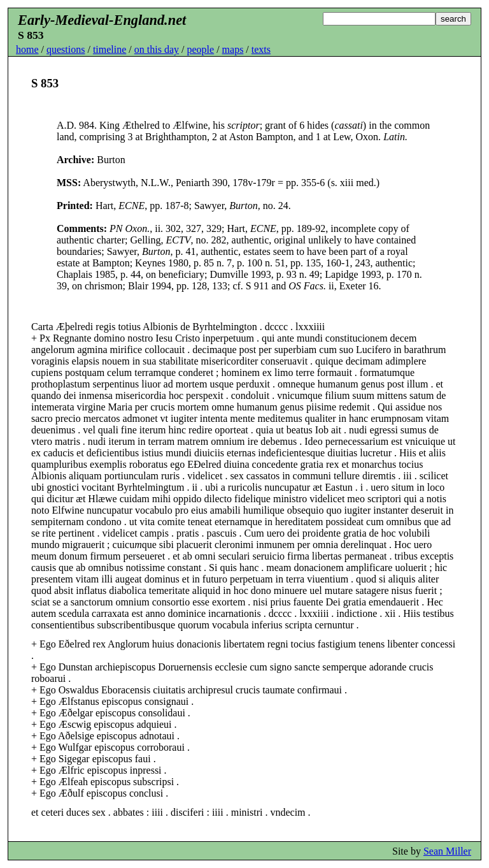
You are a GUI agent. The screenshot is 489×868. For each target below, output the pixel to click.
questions (66, 49)
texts (261, 49)
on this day (157, 49)
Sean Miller (447, 851)
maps (233, 49)
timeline (110, 49)
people (200, 49)
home (27, 49)
